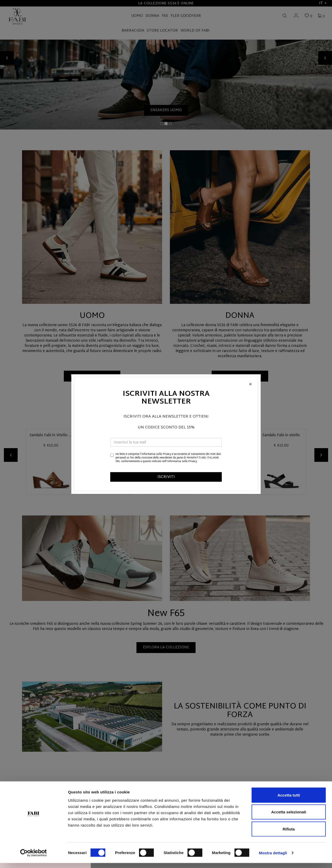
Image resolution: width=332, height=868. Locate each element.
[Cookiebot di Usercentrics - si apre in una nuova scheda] (34, 858)
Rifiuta (289, 834)
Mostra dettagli (273, 858)
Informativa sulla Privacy (156, 454)
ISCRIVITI (166, 477)
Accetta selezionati (289, 817)
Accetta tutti (289, 800)
